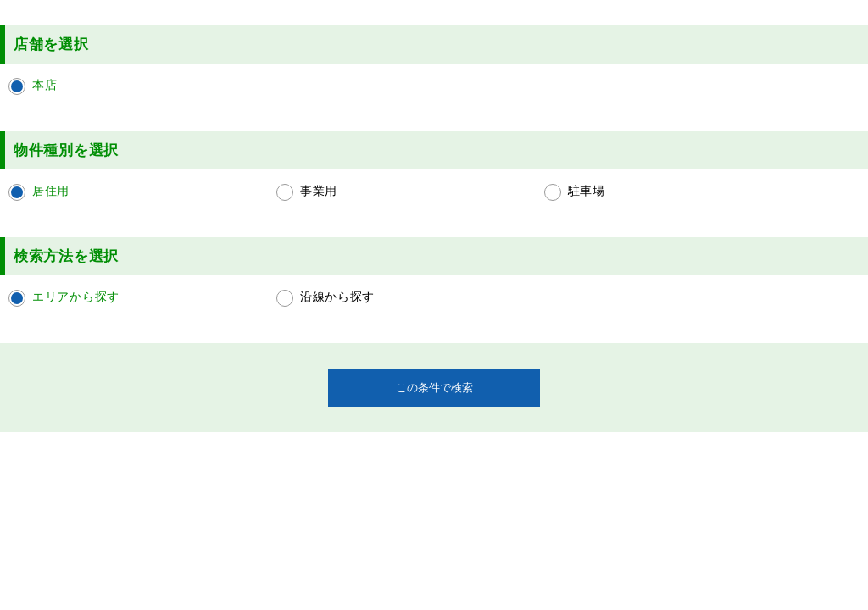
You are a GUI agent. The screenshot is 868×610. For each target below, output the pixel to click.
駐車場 (587, 191)
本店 (45, 85)
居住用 (51, 191)
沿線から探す (337, 297)
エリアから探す (76, 297)
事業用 (319, 191)
